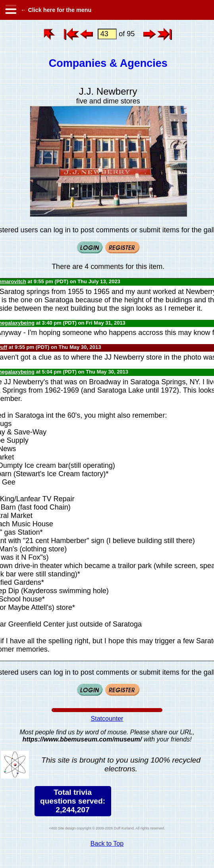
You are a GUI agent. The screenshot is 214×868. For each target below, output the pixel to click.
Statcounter (107, 719)
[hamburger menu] (10, 10)
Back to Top (107, 844)
